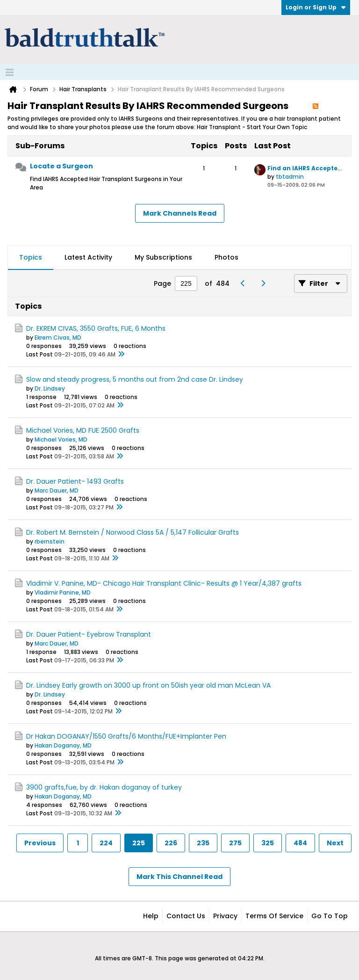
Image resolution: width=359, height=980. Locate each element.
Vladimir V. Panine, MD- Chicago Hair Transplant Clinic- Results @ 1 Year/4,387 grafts (164, 583)
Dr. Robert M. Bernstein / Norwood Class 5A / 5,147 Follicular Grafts (133, 532)
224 (106, 843)
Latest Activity (88, 257)
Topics (31, 257)
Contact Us (186, 916)
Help (151, 916)
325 (268, 843)
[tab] (31, 258)
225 (139, 843)
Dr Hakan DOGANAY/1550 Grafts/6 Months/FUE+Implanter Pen (126, 736)
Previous (40, 843)
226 (171, 843)
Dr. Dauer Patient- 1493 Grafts (75, 481)
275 (235, 843)
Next (335, 843)
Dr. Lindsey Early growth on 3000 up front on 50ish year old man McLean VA (148, 685)
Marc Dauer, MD (57, 490)
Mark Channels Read (180, 213)
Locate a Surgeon (61, 166)
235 (203, 843)
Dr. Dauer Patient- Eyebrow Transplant (89, 634)
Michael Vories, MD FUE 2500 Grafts (83, 430)
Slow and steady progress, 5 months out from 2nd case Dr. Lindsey (135, 379)
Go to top (330, 916)
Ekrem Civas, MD (58, 338)
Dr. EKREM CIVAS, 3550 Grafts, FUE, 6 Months (96, 328)
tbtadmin (290, 177)
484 (300, 843)
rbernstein (50, 541)
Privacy (225, 916)
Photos (226, 257)
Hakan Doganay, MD (63, 745)
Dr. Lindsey (50, 388)
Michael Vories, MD (61, 439)
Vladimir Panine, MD (63, 592)
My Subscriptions (163, 257)
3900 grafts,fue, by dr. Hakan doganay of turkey (104, 787)
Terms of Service (274, 916)
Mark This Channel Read (179, 877)
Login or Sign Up (316, 7)
